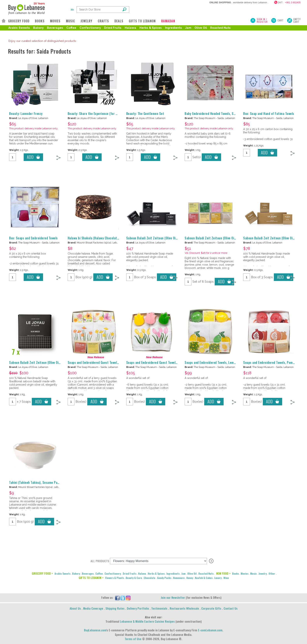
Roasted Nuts (220, 28)
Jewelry (263, 573)
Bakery (38, 28)
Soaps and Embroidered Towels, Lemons (212, 362)
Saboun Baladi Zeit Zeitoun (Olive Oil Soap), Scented (221, 238)
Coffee (71, 28)
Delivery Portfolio (138, 608)
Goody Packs (164, 578)
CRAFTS (103, 21)
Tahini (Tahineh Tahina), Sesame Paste (36, 482)
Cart (281, 20)
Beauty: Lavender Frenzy (26, 114)
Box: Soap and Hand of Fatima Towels (269, 114)
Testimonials (159, 608)
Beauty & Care (134, 578)
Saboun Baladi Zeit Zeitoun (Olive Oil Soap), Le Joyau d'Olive (167, 238)
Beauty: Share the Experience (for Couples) (98, 114)
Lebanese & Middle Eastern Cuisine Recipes (147, 621)
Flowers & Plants (115, 578)
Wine (226, 578)
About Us (75, 608)
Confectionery (90, 28)
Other (272, 573)
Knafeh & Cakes (204, 578)
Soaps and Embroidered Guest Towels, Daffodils (100, 362)
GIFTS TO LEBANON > (91, 578)
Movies (245, 573)
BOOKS (40, 21)
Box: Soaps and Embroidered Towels (33, 238)
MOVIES (55, 21)
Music (253, 573)
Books (236, 573)
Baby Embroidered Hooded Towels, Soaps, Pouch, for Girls (224, 114)
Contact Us (231, 608)
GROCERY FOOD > (42, 573)
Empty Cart (297, 20)
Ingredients (173, 28)
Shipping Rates (115, 608)
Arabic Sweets (19, 28)
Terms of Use (133, 639)
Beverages (55, 28)
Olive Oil (201, 28)
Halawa (130, 28)
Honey (190, 578)
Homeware (179, 578)
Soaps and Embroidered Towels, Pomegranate (274, 362)
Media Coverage (93, 608)
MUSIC (70, 21)
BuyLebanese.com (95, 630)
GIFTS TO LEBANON (142, 21)
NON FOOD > (223, 573)
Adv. (73, 10)
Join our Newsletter (173, 597)
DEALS (119, 21)
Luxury (218, 578)
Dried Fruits (113, 28)
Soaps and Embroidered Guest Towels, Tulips (157, 362)
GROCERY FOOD (19, 21)
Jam (188, 28)
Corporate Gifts (211, 608)
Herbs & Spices (151, 28)
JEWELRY (86, 21)
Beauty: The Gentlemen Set (145, 114)
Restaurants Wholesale (184, 608)
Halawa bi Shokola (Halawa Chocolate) (94, 238)
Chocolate (150, 578)
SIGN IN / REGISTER (262, 20)
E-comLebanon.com (210, 630)
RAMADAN (168, 21)
